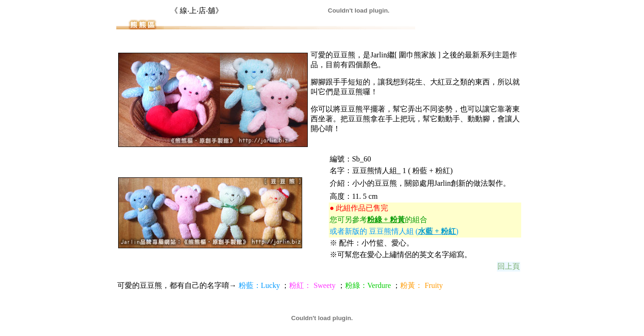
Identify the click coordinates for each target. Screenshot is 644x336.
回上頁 (509, 266)
